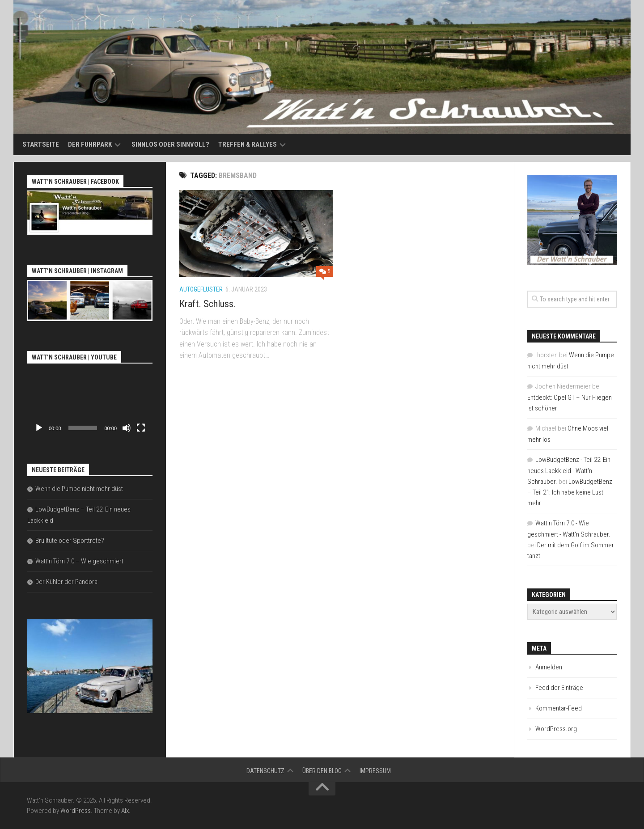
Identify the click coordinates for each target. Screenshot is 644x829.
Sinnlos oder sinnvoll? (170, 144)
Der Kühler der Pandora (66, 582)
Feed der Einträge (559, 688)
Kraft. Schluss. (208, 304)
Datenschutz (265, 771)
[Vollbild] (141, 428)
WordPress (76, 811)
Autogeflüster (201, 289)
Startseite (41, 144)
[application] (90, 402)
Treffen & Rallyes (248, 144)
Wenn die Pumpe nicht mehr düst (79, 489)
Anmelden (549, 667)
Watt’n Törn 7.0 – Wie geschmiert (79, 561)
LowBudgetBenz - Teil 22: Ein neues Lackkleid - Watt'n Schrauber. (569, 471)
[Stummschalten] (127, 428)
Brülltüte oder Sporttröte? (70, 541)
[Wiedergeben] (39, 428)
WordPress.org (556, 729)
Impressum (375, 771)
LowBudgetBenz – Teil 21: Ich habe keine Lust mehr (570, 492)
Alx (125, 811)
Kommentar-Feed (559, 708)
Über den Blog (322, 771)
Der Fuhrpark (90, 144)
